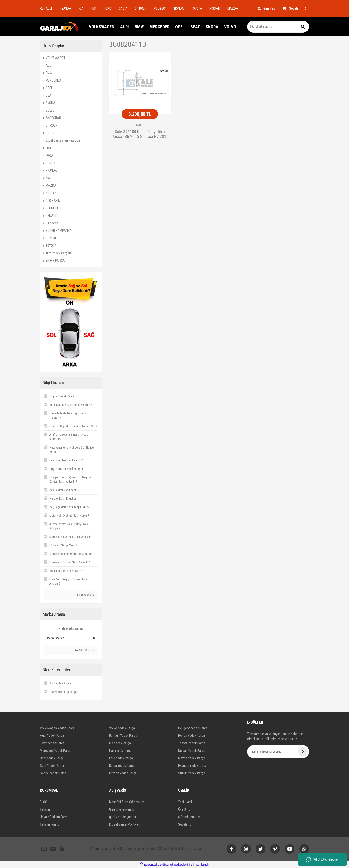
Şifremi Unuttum (189, 817)
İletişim (45, 809)
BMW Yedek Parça (52, 743)
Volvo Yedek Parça (122, 728)
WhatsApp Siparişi (322, 860)
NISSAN (215, 8)
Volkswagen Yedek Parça (57, 728)
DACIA (123, 8)
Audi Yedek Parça (52, 736)
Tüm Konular (86, 595)
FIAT (94, 8)
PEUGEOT (160, 8)
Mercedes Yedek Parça (56, 751)
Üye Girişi (184, 809)
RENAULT (46, 8)
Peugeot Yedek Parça (193, 728)
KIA (81, 8)
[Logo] (59, 27)
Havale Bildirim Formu (55, 817)
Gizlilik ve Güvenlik (121, 809)
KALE (140, 125)
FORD (108, 8)
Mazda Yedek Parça (192, 758)
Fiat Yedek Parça (120, 751)
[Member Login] (266, 8)
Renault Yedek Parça (123, 736)
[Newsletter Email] (278, 752)
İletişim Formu (50, 824)
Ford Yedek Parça (121, 758)
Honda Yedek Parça (191, 736)
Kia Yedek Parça (120, 743)
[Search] (278, 27)
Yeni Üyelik (185, 802)
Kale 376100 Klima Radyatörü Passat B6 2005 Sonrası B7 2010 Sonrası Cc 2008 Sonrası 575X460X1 (140, 134)
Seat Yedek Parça (52, 766)
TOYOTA (197, 8)
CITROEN (141, 8)
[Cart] (296, 8)
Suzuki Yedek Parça (192, 773)
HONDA (179, 8)
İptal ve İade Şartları (123, 817)
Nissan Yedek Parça (192, 751)
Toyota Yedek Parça (192, 743)
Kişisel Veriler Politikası (125, 824)
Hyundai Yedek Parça (192, 766)
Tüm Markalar (85, 651)
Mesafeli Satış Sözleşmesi (127, 802)
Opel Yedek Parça (52, 758)
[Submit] (303, 752)
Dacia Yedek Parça (122, 766)
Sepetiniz (185, 824)
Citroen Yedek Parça (123, 773)
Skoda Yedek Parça (53, 773)
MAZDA (233, 8)
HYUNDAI (66, 8)
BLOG (44, 802)
